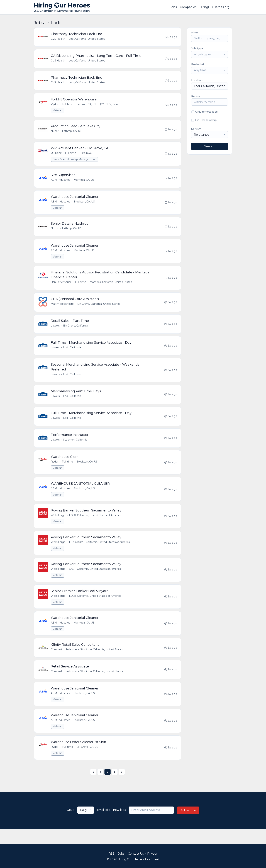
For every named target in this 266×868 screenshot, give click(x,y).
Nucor (55, 133)
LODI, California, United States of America (95, 525)
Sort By (196, 129)
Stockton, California (75, 448)
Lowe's (56, 332)
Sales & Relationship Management (75, 162)
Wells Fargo (58, 525)
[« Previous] (93, 787)
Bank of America (62, 287)
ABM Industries (61, 183)
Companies (188, 7)
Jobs (173, 7)
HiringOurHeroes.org (214, 7)
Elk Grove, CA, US (88, 761)
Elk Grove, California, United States (99, 310)
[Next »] (122, 787)
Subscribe (188, 825)
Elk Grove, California (76, 332)
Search (209, 146)
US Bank (57, 156)
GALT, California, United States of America (95, 580)
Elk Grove (86, 156)
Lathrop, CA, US (87, 106)
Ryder (55, 106)
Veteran (58, 112)
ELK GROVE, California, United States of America (100, 553)
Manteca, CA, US (84, 183)
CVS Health (58, 39)
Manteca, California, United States (111, 287)
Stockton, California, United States (102, 662)
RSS (111, 854)
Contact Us (136, 854)
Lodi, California (72, 354)
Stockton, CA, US (85, 205)
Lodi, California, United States (87, 39)
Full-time (68, 106)
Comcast (57, 662)
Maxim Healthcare (63, 310)
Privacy (152, 854)
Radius (196, 96)
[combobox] (210, 54)
